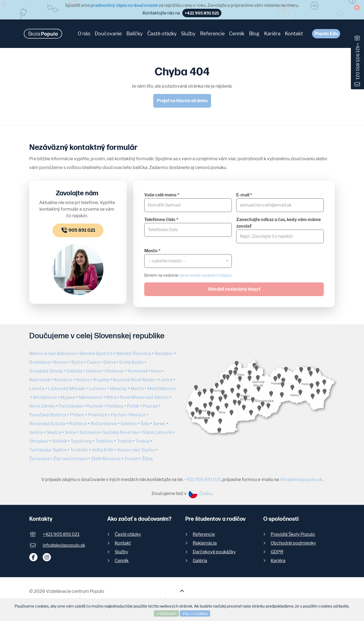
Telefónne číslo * (161, 220)
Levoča (37, 389)
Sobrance (89, 432)
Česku (200, 493)
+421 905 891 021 (358, 61)
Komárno (63, 380)
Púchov (119, 415)
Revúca (138, 415)
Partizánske (71, 406)
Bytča (77, 362)
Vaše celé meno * (162, 195)
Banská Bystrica (96, 354)
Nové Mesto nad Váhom (144, 397)
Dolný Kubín (132, 362)
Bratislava (40, 362)
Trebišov (104, 441)
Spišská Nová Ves (121, 432)
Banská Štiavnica (134, 354)
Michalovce (45, 397)
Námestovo (91, 397)
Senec (159, 424)
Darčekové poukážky (214, 552)
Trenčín (124, 441)
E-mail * (244, 195)
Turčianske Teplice (48, 450)
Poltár (133, 406)
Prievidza (98, 415)
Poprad (150, 406)
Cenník (237, 34)
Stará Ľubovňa (157, 432)
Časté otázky (162, 34)
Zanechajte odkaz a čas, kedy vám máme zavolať (278, 223)
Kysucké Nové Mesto (134, 380)
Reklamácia (205, 543)
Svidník (60, 441)
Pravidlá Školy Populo (293, 534)
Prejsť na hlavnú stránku (182, 101)
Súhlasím (166, 613)
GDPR (277, 552)
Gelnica (93, 371)
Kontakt (294, 34)
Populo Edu (326, 34)
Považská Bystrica (48, 415)
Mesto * (152, 251)
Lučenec (97, 389)
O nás (84, 34)
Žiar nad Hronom (70, 459)
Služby (188, 34)
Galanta (74, 371)
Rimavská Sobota (47, 424)
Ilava (156, 371)
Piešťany (115, 406)
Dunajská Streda (46, 371)
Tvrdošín (79, 450)
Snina (70, 432)
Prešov (77, 415)
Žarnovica (40, 459)
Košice (83, 380)
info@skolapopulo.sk (301, 480)
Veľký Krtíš (102, 450)
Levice (166, 380)
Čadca (93, 362)
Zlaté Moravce (106, 459)
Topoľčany (81, 441)
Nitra (111, 397)
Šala (145, 424)
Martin (137, 389)
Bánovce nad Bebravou (53, 354)
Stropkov (39, 441)
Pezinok (94, 406)
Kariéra (272, 34)
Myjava (68, 397)
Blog (254, 34)
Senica (36, 432)
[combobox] (188, 261)
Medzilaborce (162, 389)
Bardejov (164, 354)
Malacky (118, 389)
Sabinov (129, 424)
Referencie (212, 34)
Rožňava (78, 424)
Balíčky (135, 34)
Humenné (138, 371)
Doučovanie (108, 34)
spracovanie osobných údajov (205, 275)
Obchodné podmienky (293, 543)
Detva (110, 362)
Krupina (101, 380)
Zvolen (131, 459)
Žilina (147, 459)
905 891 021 (78, 230)
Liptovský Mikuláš (67, 389)
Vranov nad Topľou (136, 450)
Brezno (61, 362)
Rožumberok (104, 424)
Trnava (142, 441)
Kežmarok (40, 380)
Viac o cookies (195, 613)
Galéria (200, 561)
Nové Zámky (42, 406)
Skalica (54, 432)
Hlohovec (114, 371)
